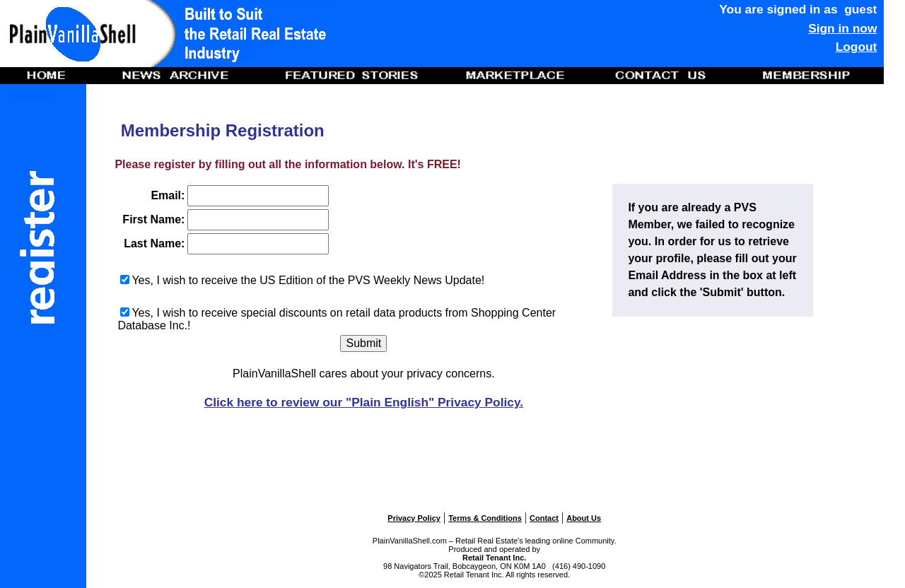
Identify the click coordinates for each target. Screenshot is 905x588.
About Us (584, 518)
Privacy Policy (414, 518)
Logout (857, 47)
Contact (544, 518)
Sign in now (842, 28)
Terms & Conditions (485, 518)
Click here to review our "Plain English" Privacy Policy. (364, 402)
